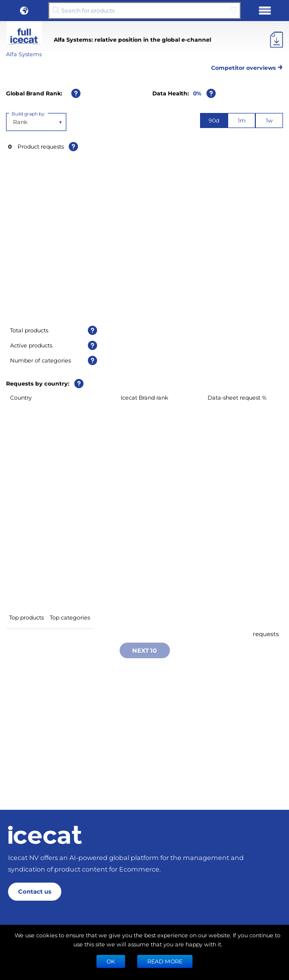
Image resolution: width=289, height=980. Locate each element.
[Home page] (45, 835)
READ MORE (165, 961)
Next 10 (144, 650)
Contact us (35, 891)
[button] (24, 11)
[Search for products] (144, 11)
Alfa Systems (24, 54)
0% (197, 93)
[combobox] (14, 122)
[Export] (276, 40)
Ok (111, 961)
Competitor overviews (247, 66)
